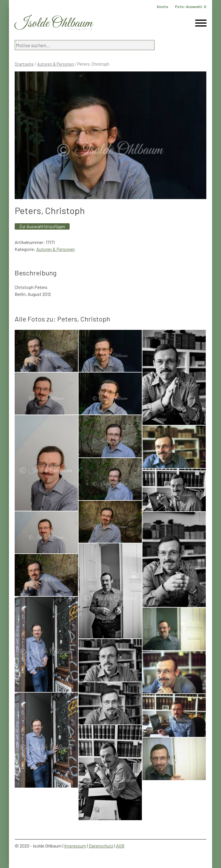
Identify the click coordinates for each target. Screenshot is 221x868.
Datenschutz (101, 846)
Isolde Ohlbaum (54, 23)
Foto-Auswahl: (191, 6)
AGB (120, 846)
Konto (163, 6)
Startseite (24, 64)
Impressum (75, 846)
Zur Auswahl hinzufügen (42, 226)
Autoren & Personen (56, 64)
